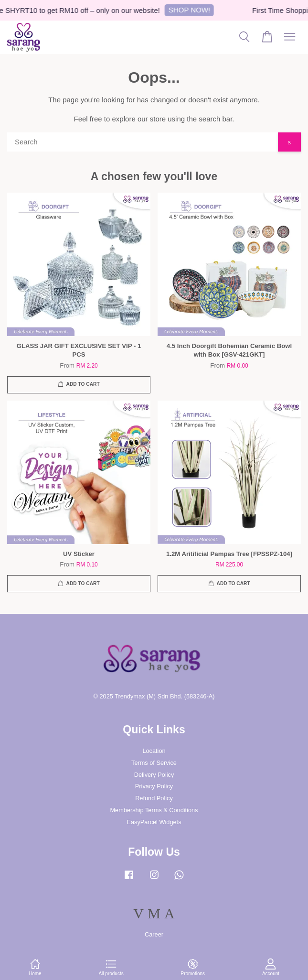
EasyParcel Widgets (154, 822)
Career (154, 934)
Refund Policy (154, 798)
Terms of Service (154, 763)
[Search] (143, 142)
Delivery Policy (154, 775)
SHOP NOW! (193, 10)
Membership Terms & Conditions (154, 810)
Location (154, 751)
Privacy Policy (154, 786)
